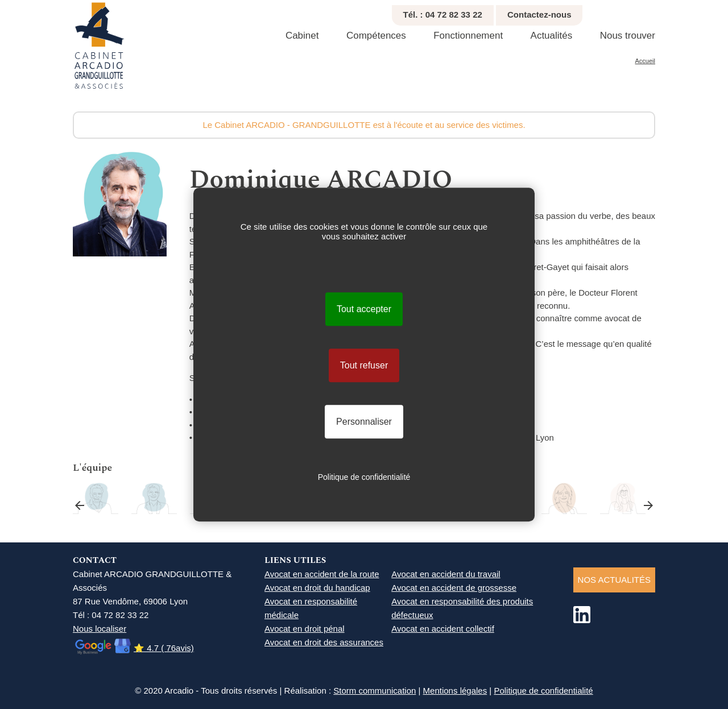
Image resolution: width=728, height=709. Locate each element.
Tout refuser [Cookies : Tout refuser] (364, 365)
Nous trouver (628, 36)
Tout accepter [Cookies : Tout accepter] (364, 309)
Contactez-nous (539, 14)
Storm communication (375, 691)
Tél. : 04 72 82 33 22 (443, 14)
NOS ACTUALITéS (614, 580)
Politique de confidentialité (543, 691)
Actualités (552, 36)
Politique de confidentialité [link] (364, 477)
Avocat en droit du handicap (317, 588)
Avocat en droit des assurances (324, 642)
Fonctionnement (468, 36)
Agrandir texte (650, 12)
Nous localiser (100, 629)
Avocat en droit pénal (305, 629)
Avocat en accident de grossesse (454, 588)
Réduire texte (638, 12)
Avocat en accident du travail (446, 574)
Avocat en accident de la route (322, 574)
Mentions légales (455, 691)
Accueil (645, 61)
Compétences (376, 36)
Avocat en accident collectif (443, 629)
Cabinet (302, 36)
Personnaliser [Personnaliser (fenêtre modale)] (364, 422)
